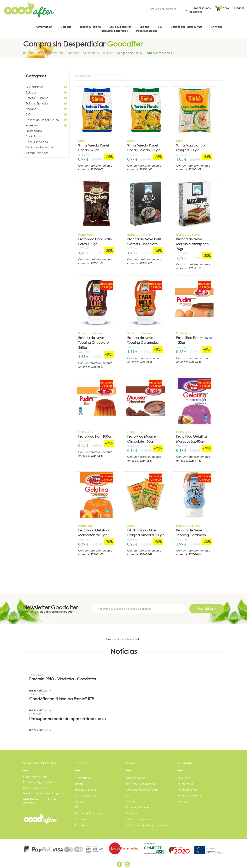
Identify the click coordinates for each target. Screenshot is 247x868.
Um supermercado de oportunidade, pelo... (69, 717)
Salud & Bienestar (46, 102)
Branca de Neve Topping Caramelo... (143, 339)
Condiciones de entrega (141, 788)
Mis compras (185, 782)
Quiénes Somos (136, 776)
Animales (46, 124)
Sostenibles (81, 824)
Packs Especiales (37, 140)
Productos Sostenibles (40, 146)
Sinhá (82, 139)
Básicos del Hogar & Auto (46, 118)
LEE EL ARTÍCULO (40, 689)
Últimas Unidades (37, 151)
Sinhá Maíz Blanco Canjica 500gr (190, 146)
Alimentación (46, 85)
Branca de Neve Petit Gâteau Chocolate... (144, 240)
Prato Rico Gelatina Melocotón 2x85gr (94, 531)
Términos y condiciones (141, 782)
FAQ (129, 794)
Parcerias (132, 812)
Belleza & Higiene (46, 96)
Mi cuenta (184, 776)
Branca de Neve (139, 233)
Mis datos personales (190, 794)
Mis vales (183, 800)
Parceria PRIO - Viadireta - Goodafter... (64, 678)
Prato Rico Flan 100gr (95, 435)
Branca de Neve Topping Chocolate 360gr (93, 341)
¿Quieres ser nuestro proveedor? (147, 824)
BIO (46, 113)
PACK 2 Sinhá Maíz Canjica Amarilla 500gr (145, 531)
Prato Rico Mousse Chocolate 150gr (141, 437)
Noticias (131, 800)
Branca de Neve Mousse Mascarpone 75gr (192, 243)
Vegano (46, 107)
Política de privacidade (141, 818)
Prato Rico (85, 233)
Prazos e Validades (138, 806)
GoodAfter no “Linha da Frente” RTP (62, 697)
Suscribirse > (207, 607)
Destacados (34, 129)
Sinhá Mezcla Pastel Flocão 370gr (94, 146)
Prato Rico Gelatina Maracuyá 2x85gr (192, 437)
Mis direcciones (187, 788)
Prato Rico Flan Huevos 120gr (194, 339)
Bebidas (46, 91)
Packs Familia (35, 135)
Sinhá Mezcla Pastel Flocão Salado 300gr (143, 146)
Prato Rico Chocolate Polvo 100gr (95, 240)
